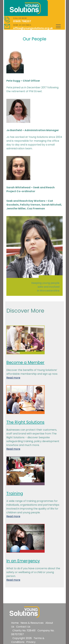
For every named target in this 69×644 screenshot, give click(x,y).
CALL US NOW (20, 18)
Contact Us (23, 627)
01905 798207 (22, 21)
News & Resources (32, 623)
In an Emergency (23, 561)
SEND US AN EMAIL (22, 25)
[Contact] (9, 19)
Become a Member (25, 362)
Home (15, 623)
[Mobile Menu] (58, 26)
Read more (13, 378)
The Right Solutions (25, 422)
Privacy (31, 642)
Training (15, 493)
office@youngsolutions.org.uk (33, 28)
